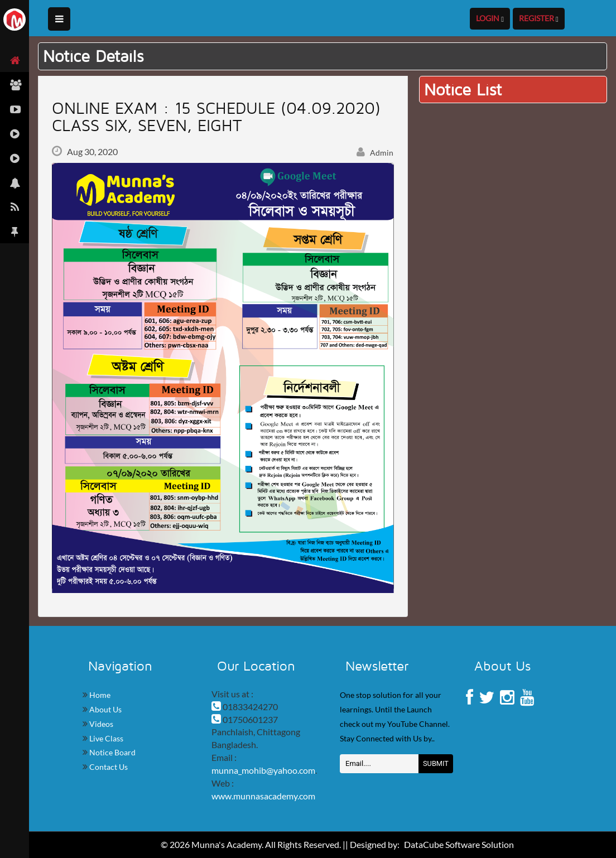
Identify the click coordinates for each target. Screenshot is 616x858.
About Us (105, 709)
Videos (100, 724)
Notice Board (112, 752)
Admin (375, 153)
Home (99, 695)
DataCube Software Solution (459, 844)
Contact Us (108, 767)
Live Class (105, 738)
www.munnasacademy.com (263, 796)
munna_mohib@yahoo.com (263, 770)
